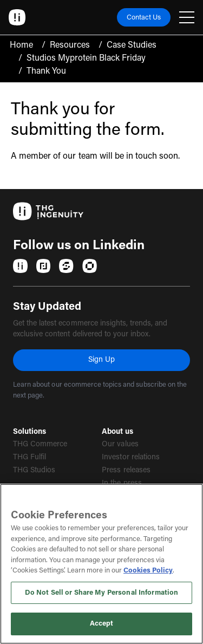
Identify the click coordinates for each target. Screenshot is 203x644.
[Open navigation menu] (187, 17)
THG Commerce (40, 445)
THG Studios (34, 471)
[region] (101, 564)
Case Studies (132, 45)
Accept (102, 624)
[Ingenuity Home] (17, 17)
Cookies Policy (148, 571)
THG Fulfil (30, 458)
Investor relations (131, 458)
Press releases (126, 471)
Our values (120, 445)
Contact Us (144, 18)
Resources (70, 45)
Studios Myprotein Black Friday (86, 58)
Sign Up (101, 360)
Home (21, 45)
